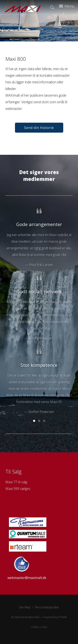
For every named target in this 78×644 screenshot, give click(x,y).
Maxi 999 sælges (18, 489)
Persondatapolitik (47, 607)
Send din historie (39, 128)
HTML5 (35, 627)
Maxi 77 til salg (16, 482)
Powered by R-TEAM (55, 617)
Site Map (25, 607)
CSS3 (44, 627)
